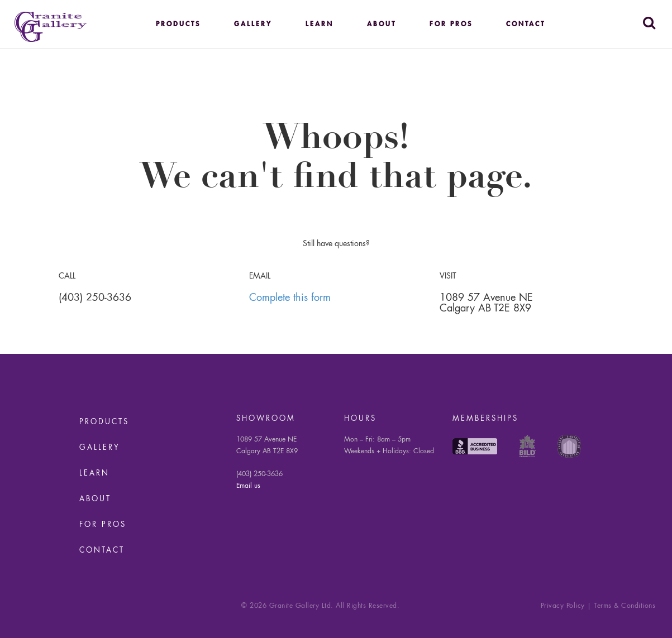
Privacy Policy (563, 606)
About (382, 25)
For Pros (451, 25)
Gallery (253, 25)
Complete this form (290, 298)
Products (178, 25)
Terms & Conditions (625, 606)
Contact (526, 25)
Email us (248, 486)
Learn (320, 25)
